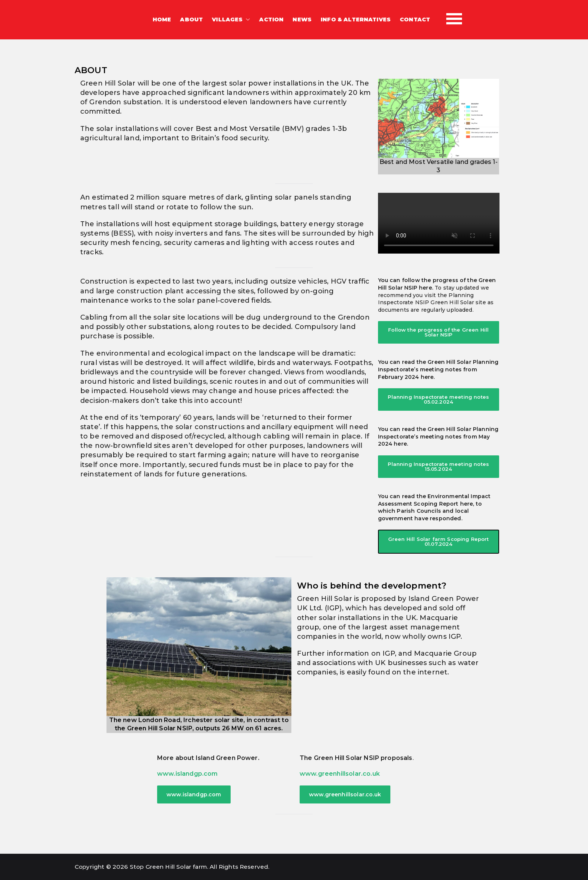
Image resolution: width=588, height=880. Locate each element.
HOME (162, 20)
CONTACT (415, 20)
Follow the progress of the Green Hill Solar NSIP (438, 332)
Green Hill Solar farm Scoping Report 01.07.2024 (439, 541)
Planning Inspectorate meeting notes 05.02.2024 (438, 399)
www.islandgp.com (187, 774)
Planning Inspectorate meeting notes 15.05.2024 (438, 466)
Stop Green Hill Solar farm (168, 867)
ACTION (271, 20)
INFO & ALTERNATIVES (356, 20)
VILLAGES (231, 20)
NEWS (302, 20)
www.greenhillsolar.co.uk (340, 774)
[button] (246, 20)
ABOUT (191, 20)
